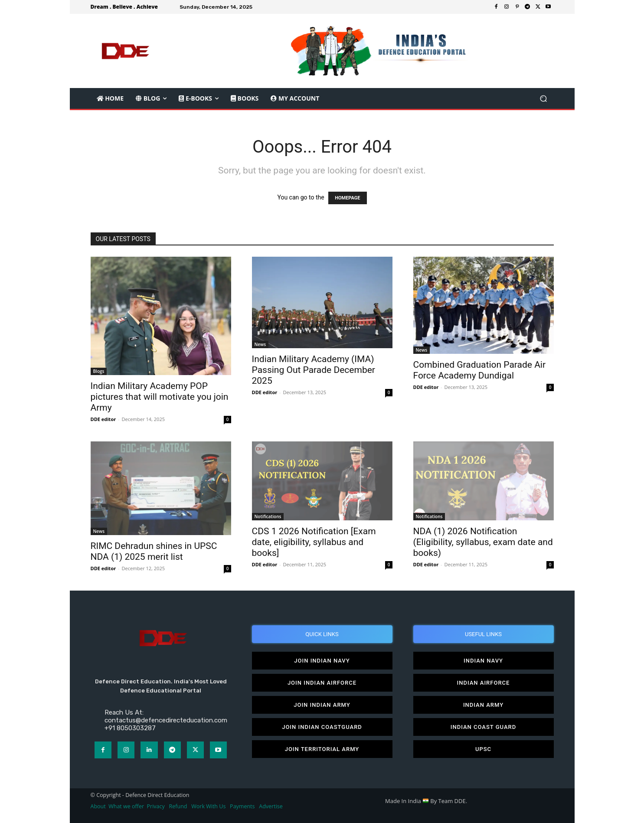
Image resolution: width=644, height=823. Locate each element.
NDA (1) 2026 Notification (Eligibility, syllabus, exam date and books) (483, 542)
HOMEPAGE (347, 198)
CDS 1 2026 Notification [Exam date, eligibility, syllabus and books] (314, 542)
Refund (178, 806)
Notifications (268, 516)
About (98, 806)
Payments (242, 806)
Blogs (99, 371)
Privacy (157, 806)
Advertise (271, 806)
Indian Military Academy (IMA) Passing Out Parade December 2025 (314, 370)
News (260, 344)
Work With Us (208, 806)
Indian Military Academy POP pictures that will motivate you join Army (160, 397)
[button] (544, 99)
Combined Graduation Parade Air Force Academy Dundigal (480, 370)
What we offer (126, 806)
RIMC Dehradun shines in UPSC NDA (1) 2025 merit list (154, 551)
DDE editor (103, 419)
